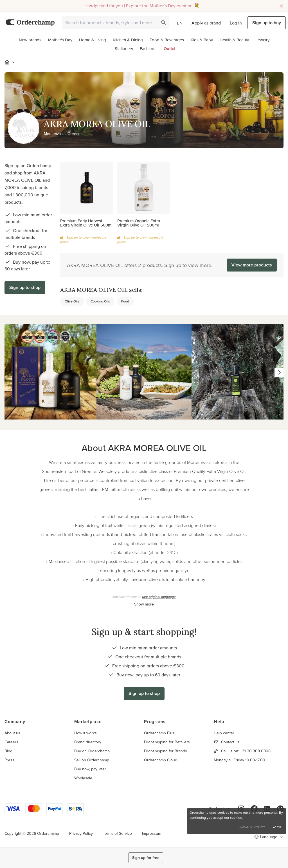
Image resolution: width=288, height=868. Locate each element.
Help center (224, 733)
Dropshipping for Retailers (167, 742)
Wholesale (83, 778)
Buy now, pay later (90, 769)
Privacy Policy (81, 833)
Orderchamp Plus (159, 733)
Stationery (124, 49)
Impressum (152, 833)
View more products (252, 265)
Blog (8, 751)
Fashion (147, 49)
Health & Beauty (234, 40)
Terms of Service (117, 833)
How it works (85, 733)
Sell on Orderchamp (92, 760)
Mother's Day (60, 40)
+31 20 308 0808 (255, 751)
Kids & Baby (202, 40)
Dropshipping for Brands (166, 751)
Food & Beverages (167, 40)
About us (12, 733)
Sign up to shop (25, 287)
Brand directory (88, 742)
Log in (236, 23)
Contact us (230, 742)
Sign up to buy (267, 23)
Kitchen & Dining (128, 40)
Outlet (170, 49)
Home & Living (93, 40)
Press (9, 760)
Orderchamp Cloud (161, 760)
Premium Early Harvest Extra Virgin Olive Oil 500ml (86, 223)
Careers (11, 742)
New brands (30, 40)
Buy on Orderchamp (92, 751)
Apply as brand (206, 23)
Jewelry (263, 40)
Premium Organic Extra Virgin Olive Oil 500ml (139, 223)
